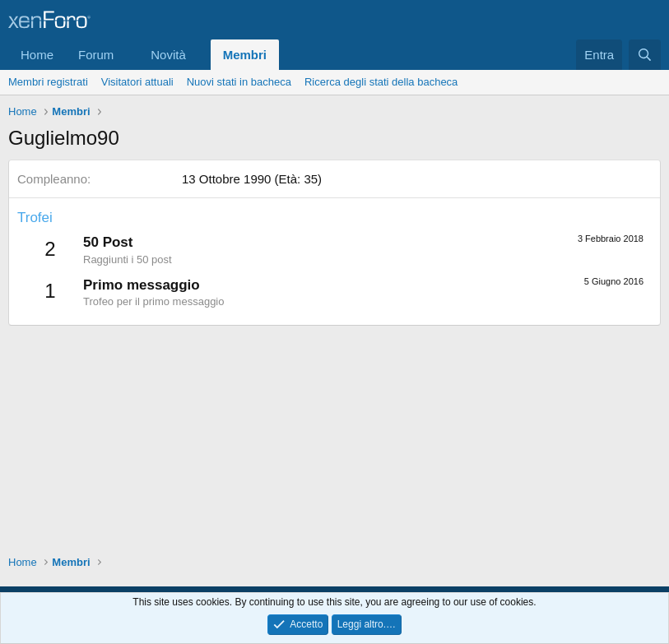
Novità (168, 55)
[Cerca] (645, 55)
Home (37, 55)
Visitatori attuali (137, 82)
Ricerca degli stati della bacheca (381, 82)
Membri (245, 55)
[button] (127, 55)
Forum (96, 55)
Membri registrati (48, 82)
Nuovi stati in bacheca (239, 82)
